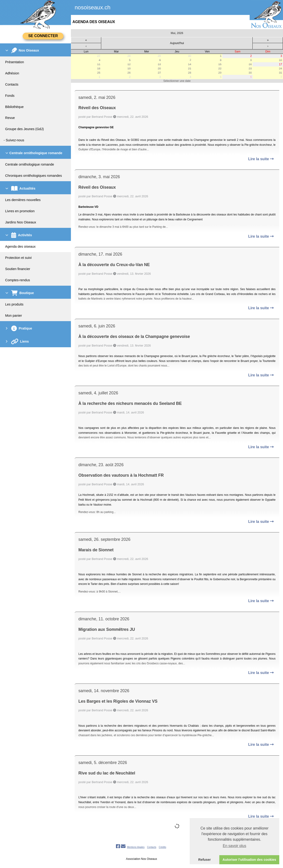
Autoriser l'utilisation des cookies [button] (249, 860)
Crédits (162, 847)
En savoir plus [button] (235, 846)
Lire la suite (261, 159)
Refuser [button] (205, 860)
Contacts (152, 847)
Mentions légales (136, 847)
